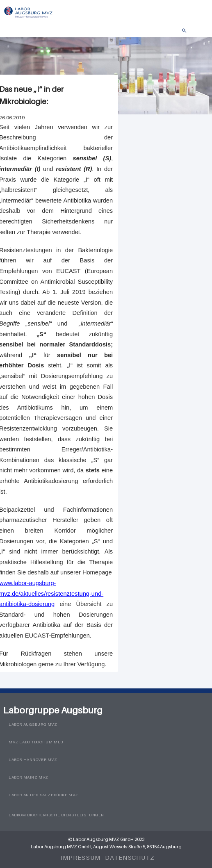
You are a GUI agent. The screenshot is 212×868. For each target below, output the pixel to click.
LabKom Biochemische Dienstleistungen (56, 815)
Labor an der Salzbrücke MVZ (43, 795)
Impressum (81, 857)
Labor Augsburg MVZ (33, 724)
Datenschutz (130, 857)
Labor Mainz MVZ (28, 777)
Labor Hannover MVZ (33, 760)
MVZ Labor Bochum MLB (36, 742)
